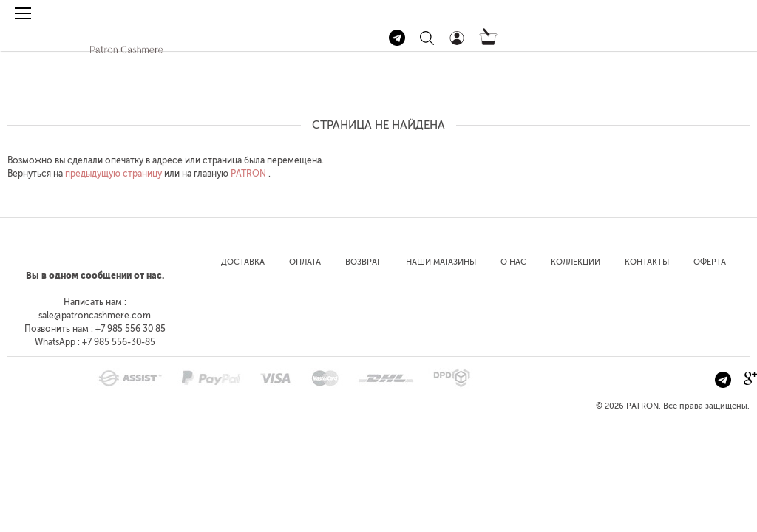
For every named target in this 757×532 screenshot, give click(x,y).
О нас (513, 262)
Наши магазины (441, 262)
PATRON (248, 174)
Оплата (305, 262)
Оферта (710, 262)
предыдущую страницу (113, 174)
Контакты (647, 262)
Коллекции (576, 262)
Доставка (243, 262)
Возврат (363, 262)
